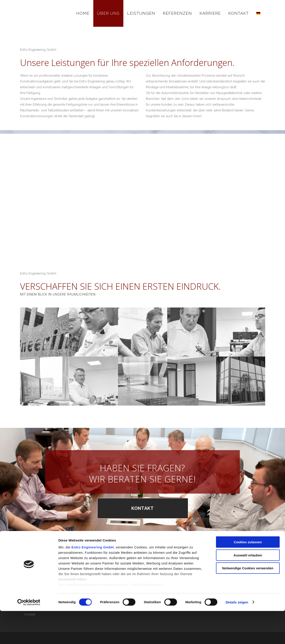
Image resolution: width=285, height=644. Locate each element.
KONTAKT (143, 508)
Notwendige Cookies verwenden (248, 601)
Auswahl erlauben (248, 588)
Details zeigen (237, 635)
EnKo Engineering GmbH (93, 580)
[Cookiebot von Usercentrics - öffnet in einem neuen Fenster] (29, 635)
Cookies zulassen (248, 575)
